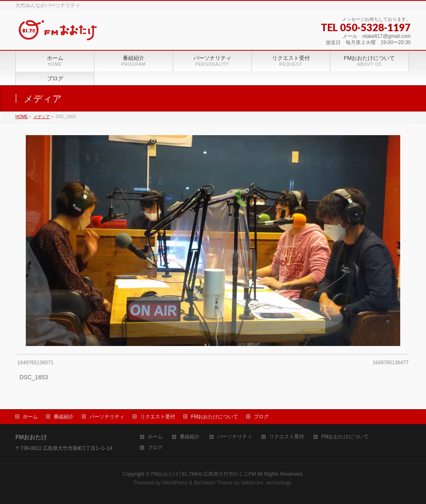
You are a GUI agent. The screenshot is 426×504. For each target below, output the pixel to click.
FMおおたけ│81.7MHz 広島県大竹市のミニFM (203, 474)
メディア (42, 117)
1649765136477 (390, 363)
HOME (22, 117)
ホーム (30, 417)
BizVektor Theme (213, 483)
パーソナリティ (107, 417)
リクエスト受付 (158, 417)
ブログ (261, 417)
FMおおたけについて (214, 417)
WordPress (175, 483)
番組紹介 (64, 417)
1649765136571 (36, 363)
